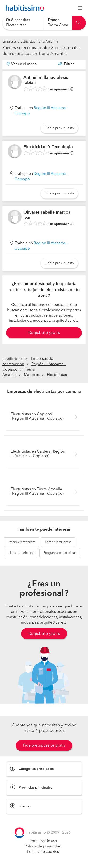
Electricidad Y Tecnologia (48, 147)
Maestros (32, 375)
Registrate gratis (44, 333)
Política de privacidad (43, 847)
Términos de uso (43, 841)
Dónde (54, 20)
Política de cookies (43, 852)
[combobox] (23, 23)
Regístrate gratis (44, 634)
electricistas (22, 542)
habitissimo (12, 359)
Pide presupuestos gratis (44, 746)
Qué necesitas (18, 20)
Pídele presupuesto (59, 128)
